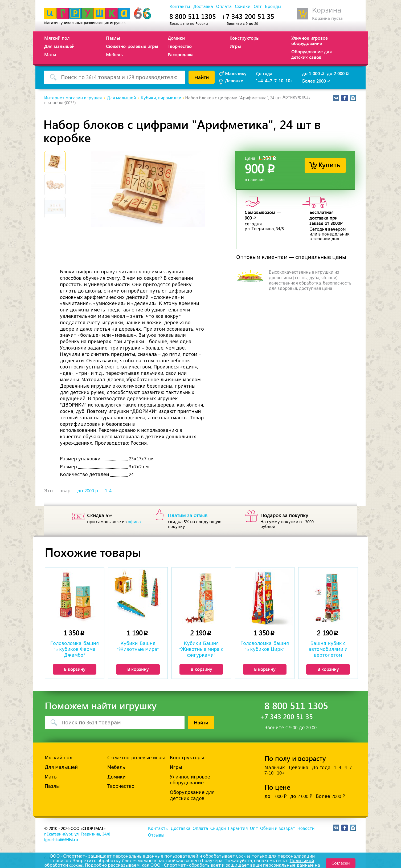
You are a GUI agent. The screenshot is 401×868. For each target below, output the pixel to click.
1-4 (108, 491)
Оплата (224, 7)
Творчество (180, 46)
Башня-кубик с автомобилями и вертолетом (328, 649)
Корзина (327, 10)
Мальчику (236, 73)
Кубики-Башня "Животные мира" (138, 646)
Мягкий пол (57, 38)
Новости (306, 829)
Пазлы (113, 38)
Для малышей (59, 46)
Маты (50, 54)
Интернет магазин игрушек (73, 98)
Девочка (298, 768)
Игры (235, 46)
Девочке (234, 80)
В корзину (75, 669)
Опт (258, 7)
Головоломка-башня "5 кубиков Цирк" (265, 646)
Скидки (243, 7)
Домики (176, 38)
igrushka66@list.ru (61, 839)
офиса (134, 522)
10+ (289, 80)
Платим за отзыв (188, 515)
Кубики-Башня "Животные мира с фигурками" (201, 649)
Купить (329, 165)
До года (264, 73)
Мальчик (275, 768)
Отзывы (156, 835)
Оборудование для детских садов (312, 54)
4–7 (269, 80)
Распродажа (181, 54)
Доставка (203, 7)
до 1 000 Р (275, 796)
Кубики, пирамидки (161, 98)
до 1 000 (314, 73)
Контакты (180, 7)
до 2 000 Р (301, 796)
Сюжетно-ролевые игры (132, 46)
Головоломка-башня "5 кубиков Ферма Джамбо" (75, 649)
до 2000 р (88, 491)
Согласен (341, 863)
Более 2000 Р (330, 796)
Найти (202, 77)
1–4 (259, 80)
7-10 (279, 80)
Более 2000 (317, 81)
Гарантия (238, 829)
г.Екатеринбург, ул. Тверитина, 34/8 (77, 834)
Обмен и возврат (278, 829)
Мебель (114, 54)
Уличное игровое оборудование (310, 40)
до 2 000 (338, 73)
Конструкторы (245, 38)
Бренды (273, 7)
